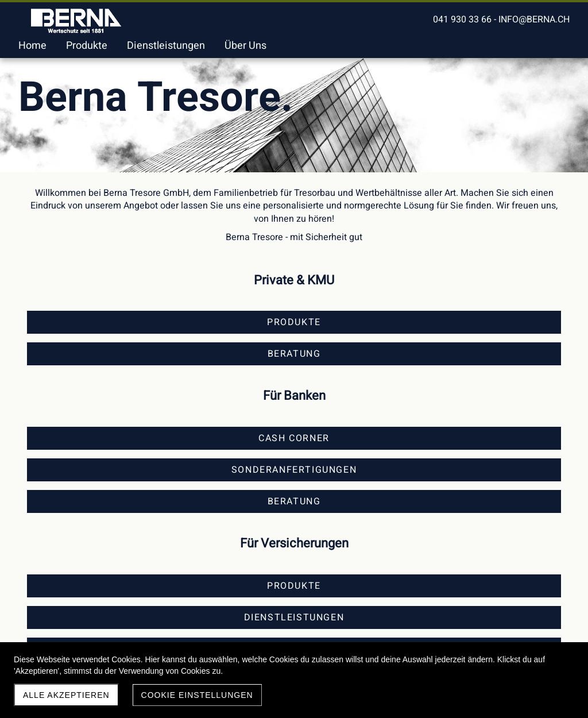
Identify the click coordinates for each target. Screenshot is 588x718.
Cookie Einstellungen (197, 695)
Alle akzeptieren (66, 695)
